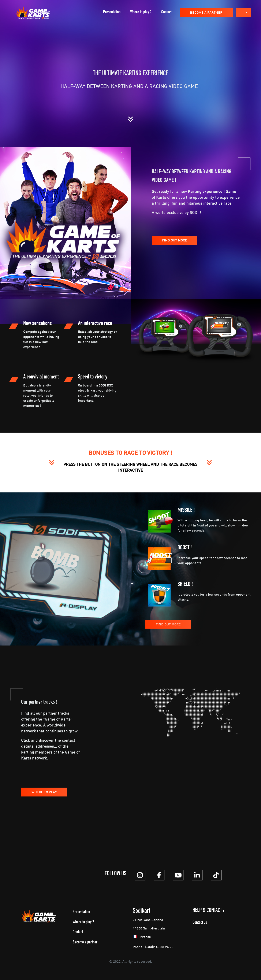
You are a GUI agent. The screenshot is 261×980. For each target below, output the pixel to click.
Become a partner (206, 12)
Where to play (44, 792)
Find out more (175, 240)
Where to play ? (141, 12)
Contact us (200, 923)
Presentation (112, 12)
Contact (166, 12)
